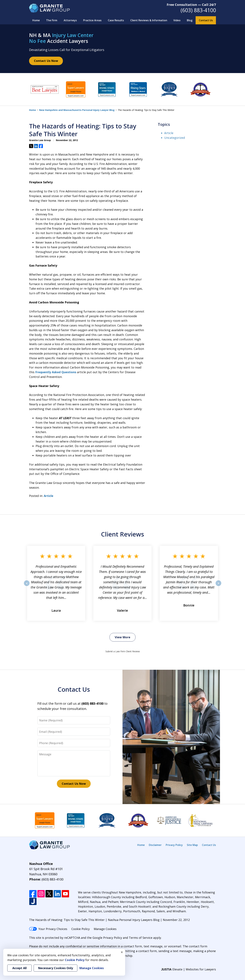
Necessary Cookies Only (55, 968)
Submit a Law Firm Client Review (123, 651)
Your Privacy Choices (48, 929)
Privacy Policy (174, 845)
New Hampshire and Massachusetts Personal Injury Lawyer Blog (77, 110)
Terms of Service (141, 938)
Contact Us (206, 20)
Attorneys (70, 20)
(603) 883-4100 (198, 10)
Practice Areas (92, 20)
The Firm (52, 20)
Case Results (116, 20)
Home (36, 20)
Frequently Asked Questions (56, 372)
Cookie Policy (81, 929)
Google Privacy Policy (107, 938)
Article (48, 496)
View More (122, 637)
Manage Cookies (105, 929)
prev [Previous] (27, 586)
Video (177, 20)
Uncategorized (175, 138)
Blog (190, 20)
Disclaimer (155, 845)
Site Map (192, 845)
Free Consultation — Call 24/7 (191, 5)
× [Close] (122, 952)
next (218, 586)
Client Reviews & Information (149, 20)
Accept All (19, 968)
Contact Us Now (46, 61)
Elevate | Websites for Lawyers (189, 969)
